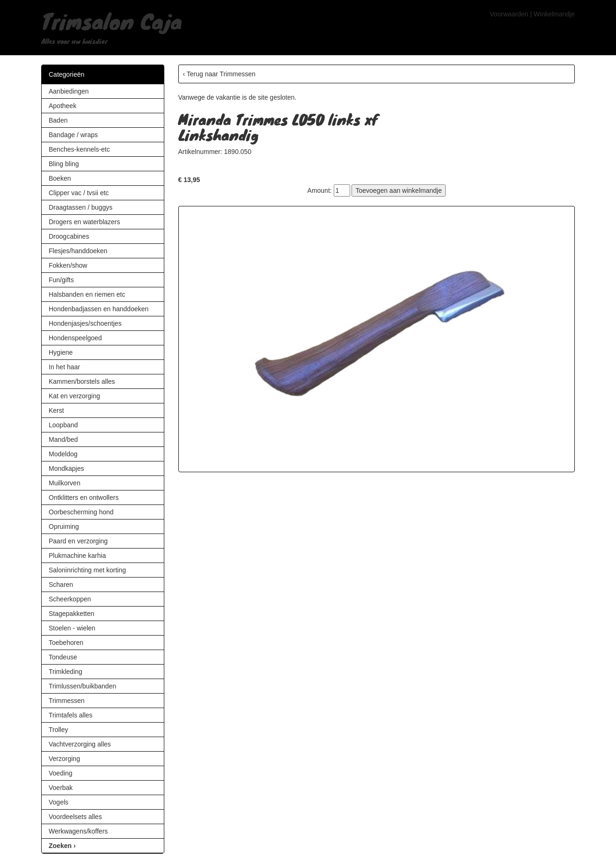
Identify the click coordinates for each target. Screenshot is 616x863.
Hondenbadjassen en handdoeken (99, 309)
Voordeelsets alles (75, 817)
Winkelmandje (554, 14)
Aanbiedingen (69, 91)
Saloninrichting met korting (87, 570)
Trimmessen (67, 701)
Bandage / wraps (73, 135)
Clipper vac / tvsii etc (79, 193)
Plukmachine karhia (77, 556)
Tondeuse (63, 657)
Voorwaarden (509, 14)
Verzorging (64, 759)
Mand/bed (63, 439)
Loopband (63, 425)
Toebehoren (66, 643)
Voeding (61, 773)
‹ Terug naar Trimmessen (219, 74)
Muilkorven (65, 483)
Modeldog (63, 454)
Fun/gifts (61, 280)
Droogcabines (69, 236)
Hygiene (61, 352)
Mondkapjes (66, 468)
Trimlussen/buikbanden (82, 686)
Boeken (60, 178)
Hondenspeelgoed (75, 338)
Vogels (59, 802)
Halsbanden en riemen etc (87, 294)
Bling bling (64, 164)
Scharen (61, 585)
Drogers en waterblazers (84, 222)
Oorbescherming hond (81, 512)
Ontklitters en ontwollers (84, 497)
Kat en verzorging (74, 396)
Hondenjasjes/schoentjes (85, 323)
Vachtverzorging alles (80, 744)
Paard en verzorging (78, 541)
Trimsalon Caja (112, 21)
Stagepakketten (71, 614)
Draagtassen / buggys (81, 207)
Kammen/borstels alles (82, 381)
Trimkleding (66, 672)
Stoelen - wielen (72, 628)
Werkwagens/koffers (78, 831)
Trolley (59, 730)
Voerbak (61, 788)
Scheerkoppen (70, 599)
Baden (58, 120)
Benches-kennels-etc (79, 149)
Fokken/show (68, 265)
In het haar (64, 367)
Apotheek (62, 106)
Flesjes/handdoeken (78, 251)
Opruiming (64, 527)
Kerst (56, 410)
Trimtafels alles (71, 715)
